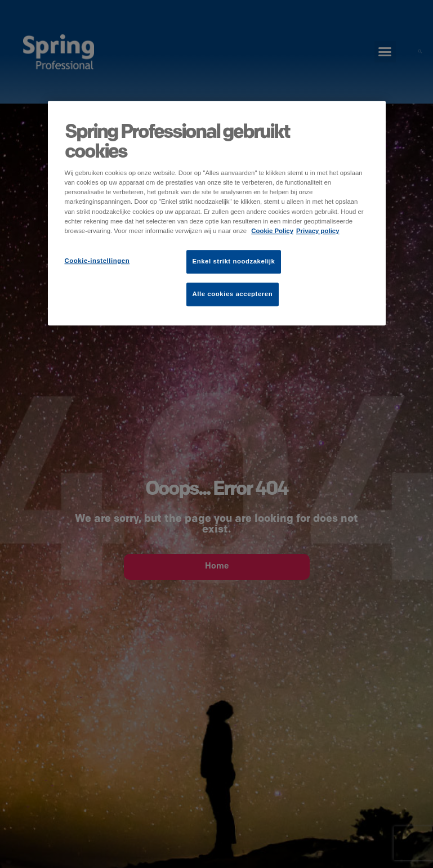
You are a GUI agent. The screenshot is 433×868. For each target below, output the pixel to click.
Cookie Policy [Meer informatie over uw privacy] (272, 231)
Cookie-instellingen (97, 261)
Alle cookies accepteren (233, 294)
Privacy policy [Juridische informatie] (318, 231)
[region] (217, 213)
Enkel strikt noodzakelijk (234, 261)
